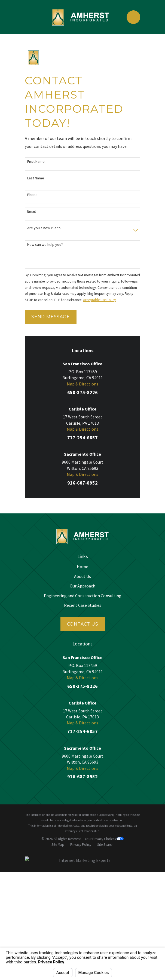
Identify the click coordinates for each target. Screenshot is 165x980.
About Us (82, 576)
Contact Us (83, 624)
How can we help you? (45, 245)
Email (31, 211)
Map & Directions (82, 384)
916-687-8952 (82, 483)
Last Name (36, 178)
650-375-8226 (82, 392)
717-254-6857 (82, 438)
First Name (36, 162)
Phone (32, 195)
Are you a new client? (44, 228)
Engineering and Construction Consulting (83, 596)
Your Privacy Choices (104, 839)
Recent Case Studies (83, 605)
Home (82, 566)
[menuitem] (58, 845)
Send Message (51, 317)
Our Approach (82, 586)
